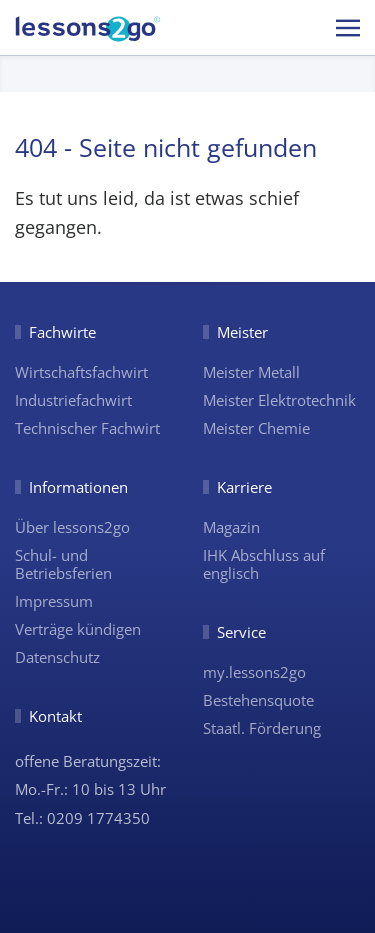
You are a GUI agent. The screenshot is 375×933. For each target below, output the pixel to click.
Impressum (54, 601)
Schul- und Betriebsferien (63, 564)
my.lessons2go (254, 672)
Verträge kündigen (78, 629)
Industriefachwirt (73, 400)
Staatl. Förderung (262, 728)
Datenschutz (57, 657)
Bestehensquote (258, 700)
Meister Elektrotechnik (279, 400)
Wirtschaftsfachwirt (81, 372)
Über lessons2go (72, 527)
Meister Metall (251, 372)
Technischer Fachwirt (87, 428)
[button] (347, 27)
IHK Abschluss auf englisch (264, 564)
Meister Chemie (256, 428)
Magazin (231, 527)
